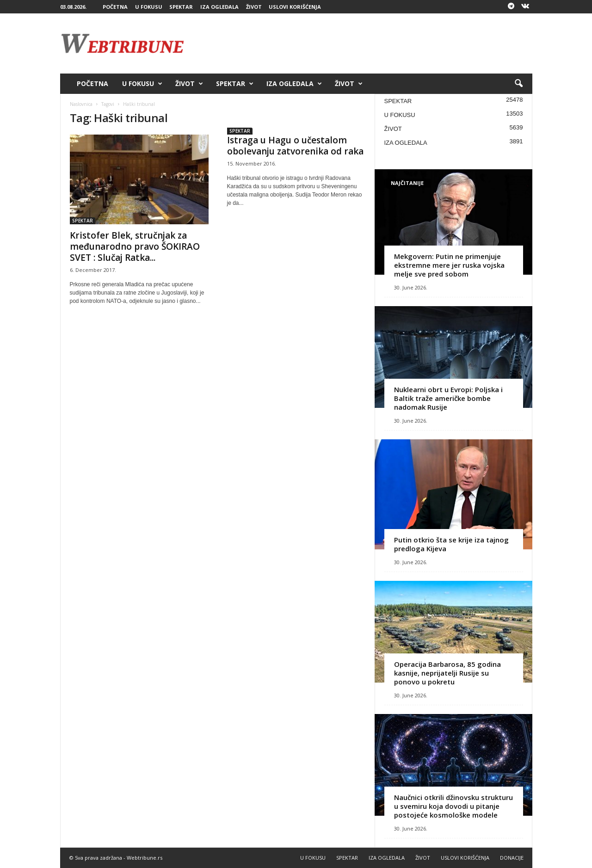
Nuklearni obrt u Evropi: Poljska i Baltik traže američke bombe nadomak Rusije (448, 398)
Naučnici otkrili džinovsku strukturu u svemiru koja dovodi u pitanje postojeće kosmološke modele (453, 806)
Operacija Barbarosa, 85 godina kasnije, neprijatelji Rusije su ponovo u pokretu (447, 673)
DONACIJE (512, 858)
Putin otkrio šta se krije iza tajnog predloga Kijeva (451, 544)
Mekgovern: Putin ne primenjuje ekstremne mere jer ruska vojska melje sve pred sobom (449, 265)
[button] (518, 84)
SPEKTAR (181, 7)
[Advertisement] (364, 43)
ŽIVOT (254, 7)
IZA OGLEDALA (219, 7)
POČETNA (115, 7)
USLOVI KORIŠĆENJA (295, 7)
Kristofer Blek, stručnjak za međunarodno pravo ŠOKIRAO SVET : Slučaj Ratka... (135, 246)
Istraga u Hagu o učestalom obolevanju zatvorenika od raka (295, 146)
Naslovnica (81, 104)
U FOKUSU (149, 7)
